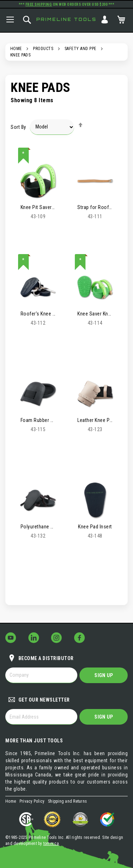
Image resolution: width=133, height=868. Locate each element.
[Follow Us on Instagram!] (56, 638)
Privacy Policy (32, 801)
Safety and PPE (81, 49)
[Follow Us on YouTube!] (11, 638)
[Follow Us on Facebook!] (79, 638)
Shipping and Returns (67, 801)
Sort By (18, 127)
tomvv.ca (51, 844)
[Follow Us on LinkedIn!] (34, 638)
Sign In (105, 20)
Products (43, 49)
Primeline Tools (66, 19)
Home (16, 49)
